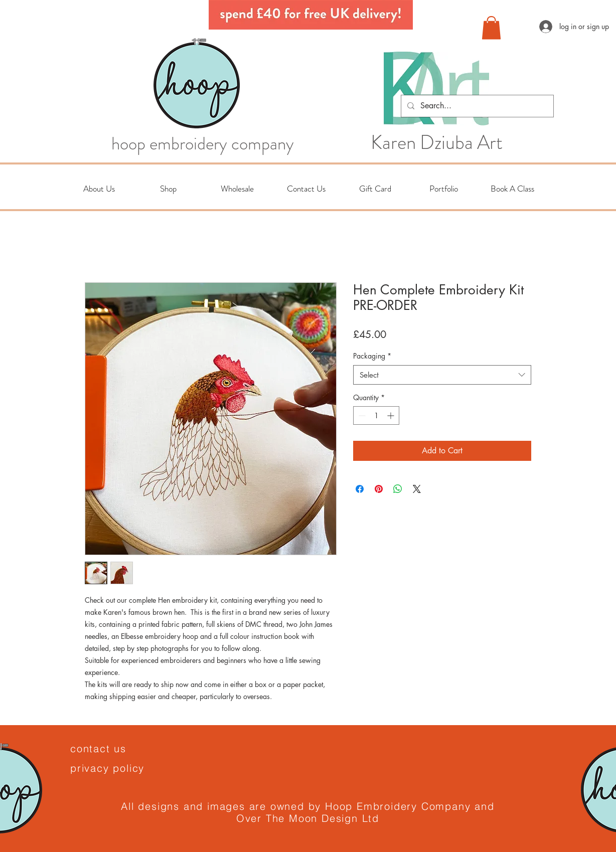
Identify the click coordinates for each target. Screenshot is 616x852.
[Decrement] (361, 415)
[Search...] (476, 106)
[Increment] (392, 415)
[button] (491, 28)
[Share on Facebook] (360, 489)
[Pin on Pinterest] (379, 489)
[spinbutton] (376, 415)
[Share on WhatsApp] (398, 489)
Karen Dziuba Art (437, 142)
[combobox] (442, 375)
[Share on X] (417, 489)
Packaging (372, 356)
